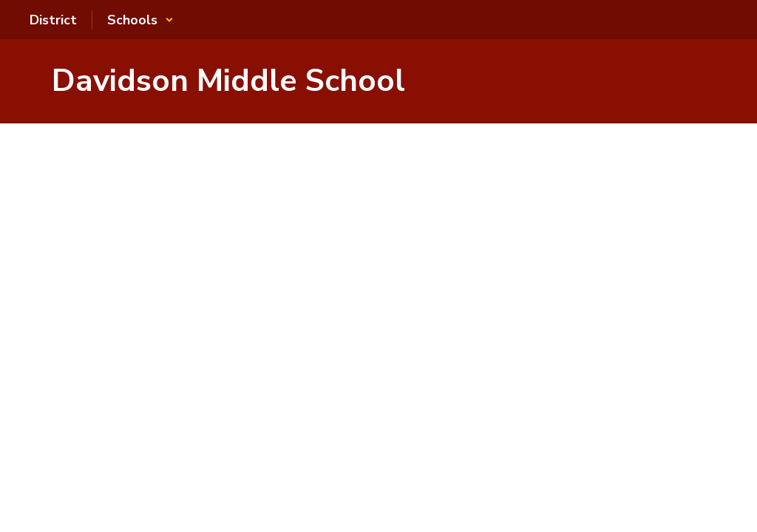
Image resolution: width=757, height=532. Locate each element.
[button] (140, 20)
